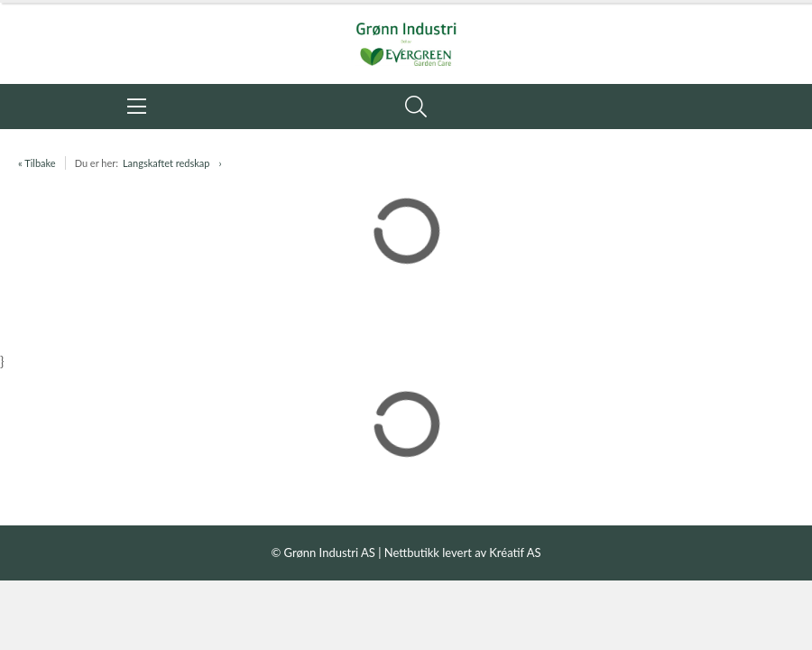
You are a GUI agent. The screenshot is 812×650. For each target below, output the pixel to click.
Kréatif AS (515, 552)
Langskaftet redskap (166, 163)
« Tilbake (37, 163)
